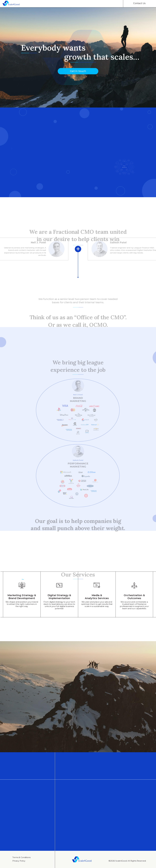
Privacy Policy (19, 861)
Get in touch (78, 73)
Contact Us (139, 3)
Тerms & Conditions (21, 857)
